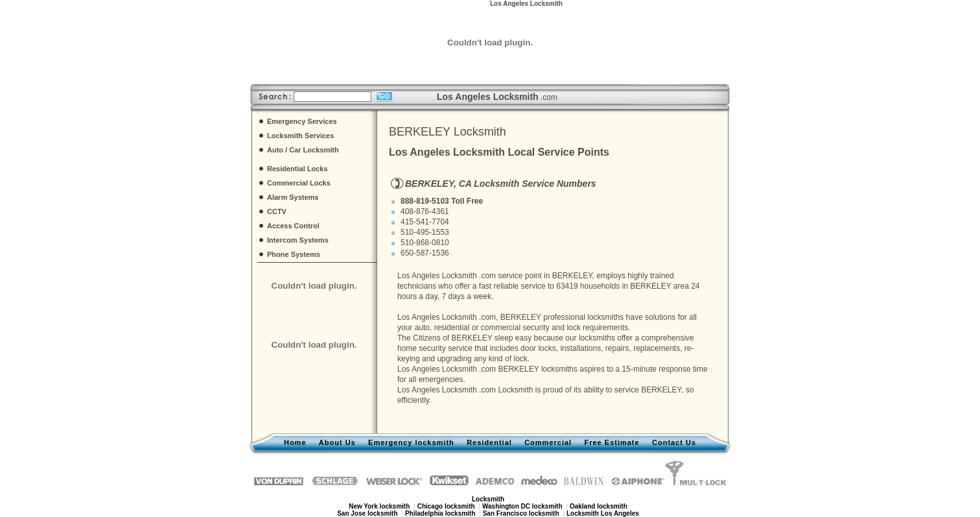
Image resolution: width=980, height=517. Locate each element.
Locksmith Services (300, 136)
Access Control (293, 226)
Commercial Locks (299, 183)
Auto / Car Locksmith (303, 150)
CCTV (277, 211)
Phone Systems (294, 254)
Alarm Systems (293, 197)
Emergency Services (302, 121)
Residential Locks (297, 169)
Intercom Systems (298, 240)
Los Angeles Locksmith (437, 276)
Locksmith (515, 390)
